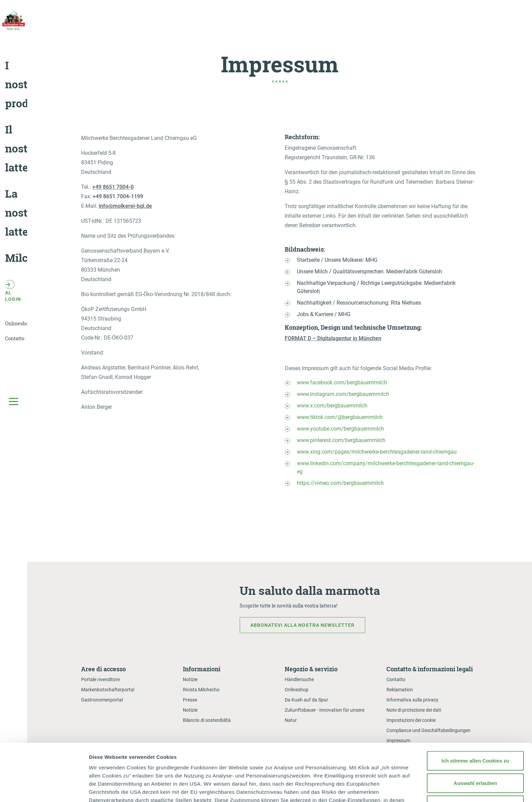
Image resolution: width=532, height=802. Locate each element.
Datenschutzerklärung (137, 759)
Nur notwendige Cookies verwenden (475, 752)
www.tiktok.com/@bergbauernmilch (340, 417)
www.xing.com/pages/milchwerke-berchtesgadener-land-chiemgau (377, 452)
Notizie (190, 679)
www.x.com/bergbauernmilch (332, 406)
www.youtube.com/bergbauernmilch (340, 429)
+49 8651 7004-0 (113, 187)
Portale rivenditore (100, 679)
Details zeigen (361, 789)
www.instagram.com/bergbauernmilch (343, 394)
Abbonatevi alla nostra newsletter (302, 625)
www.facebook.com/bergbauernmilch (342, 382)
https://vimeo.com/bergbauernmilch (340, 483)
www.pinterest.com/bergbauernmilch (341, 440)
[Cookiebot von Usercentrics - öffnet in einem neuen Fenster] (44, 789)
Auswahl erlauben (475, 726)
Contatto (396, 679)
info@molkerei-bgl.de (125, 206)
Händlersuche (299, 679)
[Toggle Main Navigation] (14, 401)
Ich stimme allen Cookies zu (475, 704)
